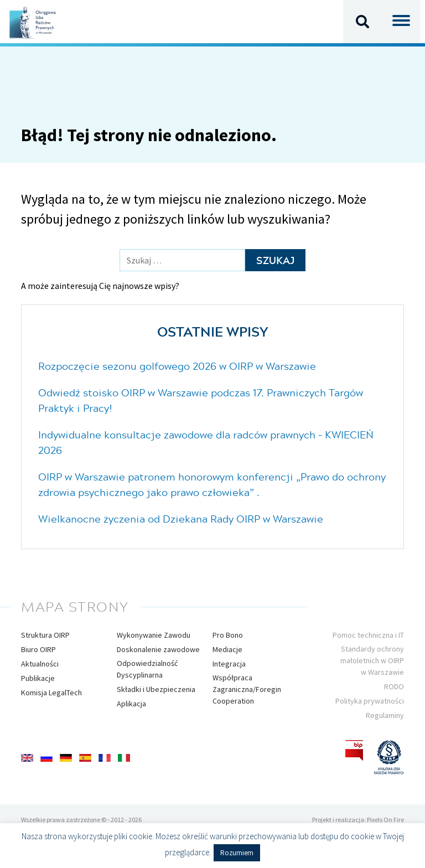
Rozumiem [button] (237, 853)
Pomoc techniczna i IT (368, 635)
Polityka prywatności (370, 701)
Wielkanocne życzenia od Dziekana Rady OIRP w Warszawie (181, 519)
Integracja (229, 664)
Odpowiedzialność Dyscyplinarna (147, 669)
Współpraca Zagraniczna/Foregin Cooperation (247, 689)
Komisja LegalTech (51, 693)
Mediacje (227, 649)
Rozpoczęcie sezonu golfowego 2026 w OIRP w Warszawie (177, 366)
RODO (394, 686)
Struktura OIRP (45, 635)
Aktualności (40, 664)
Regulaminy (385, 715)
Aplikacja (131, 704)
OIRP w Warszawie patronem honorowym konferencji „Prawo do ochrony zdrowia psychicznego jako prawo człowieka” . (212, 484)
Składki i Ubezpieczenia (156, 689)
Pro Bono (228, 635)
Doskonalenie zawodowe (158, 649)
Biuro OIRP (38, 649)
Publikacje (38, 678)
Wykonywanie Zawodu (154, 635)
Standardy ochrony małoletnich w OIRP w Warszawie (372, 660)
